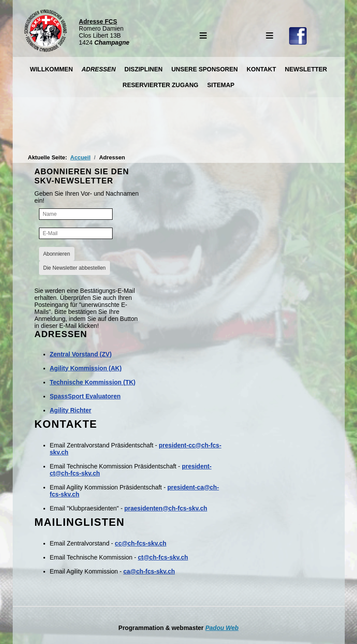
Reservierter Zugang (161, 85)
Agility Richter (71, 410)
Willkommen (51, 69)
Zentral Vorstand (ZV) (81, 354)
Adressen (99, 69)
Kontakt (261, 69)
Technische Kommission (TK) (93, 382)
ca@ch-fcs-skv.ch (149, 571)
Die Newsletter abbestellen (75, 268)
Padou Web (222, 628)
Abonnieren (57, 254)
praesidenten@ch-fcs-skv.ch (166, 508)
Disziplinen (143, 69)
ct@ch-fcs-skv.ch (163, 557)
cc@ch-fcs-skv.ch (141, 543)
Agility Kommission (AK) (86, 368)
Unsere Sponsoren (205, 69)
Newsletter (306, 69)
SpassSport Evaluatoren (85, 396)
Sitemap (221, 85)
